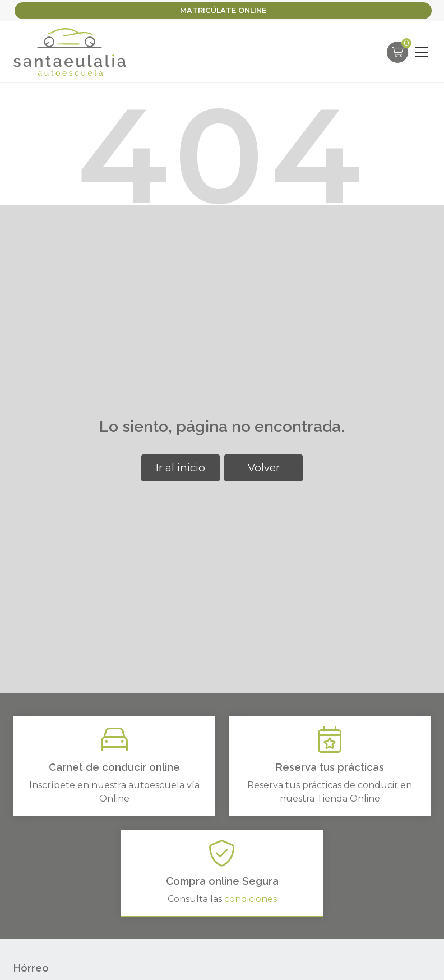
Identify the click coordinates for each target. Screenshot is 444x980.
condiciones (251, 899)
